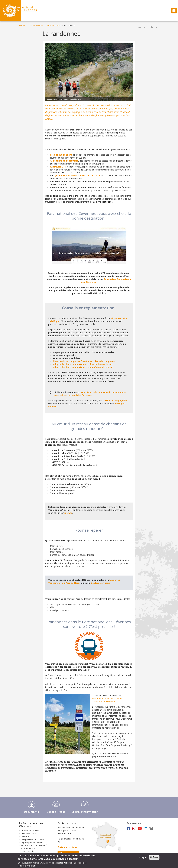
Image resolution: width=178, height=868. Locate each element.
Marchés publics (28, 848)
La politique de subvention (32, 842)
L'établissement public (30, 833)
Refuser (154, 858)
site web (68, 513)
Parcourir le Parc (54, 26)
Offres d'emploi (28, 851)
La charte (25, 836)
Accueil (22, 26)
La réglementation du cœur (32, 839)
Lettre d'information (85, 812)
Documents (31, 812)
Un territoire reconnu (30, 830)
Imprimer (140, 27)
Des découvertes (36, 26)
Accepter (143, 858)
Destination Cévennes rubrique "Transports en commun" (107, 700)
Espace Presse (56, 812)
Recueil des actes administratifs (34, 845)
